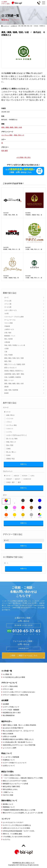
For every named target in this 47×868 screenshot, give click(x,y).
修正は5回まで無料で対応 (11, 786)
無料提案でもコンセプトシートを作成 (15, 784)
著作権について (8, 804)
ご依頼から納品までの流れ (12, 775)
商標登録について (9, 807)
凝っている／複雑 (12, 439)
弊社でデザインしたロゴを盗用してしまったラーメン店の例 (23, 813)
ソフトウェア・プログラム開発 (14, 317)
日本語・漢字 (10, 482)
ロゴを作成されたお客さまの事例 (14, 677)
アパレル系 (8, 301)
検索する (23, 464)
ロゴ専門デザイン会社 (12, 3)
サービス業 (8, 307)
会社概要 (6, 704)
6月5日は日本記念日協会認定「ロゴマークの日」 (19, 831)
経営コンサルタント (11, 368)
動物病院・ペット (10, 336)
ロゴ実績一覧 (14, 26)
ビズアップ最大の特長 (10, 686)
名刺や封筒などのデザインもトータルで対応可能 (19, 745)
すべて (6, 298)
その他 (6, 313)
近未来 (8, 455)
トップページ (6, 26)
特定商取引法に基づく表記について (23, 863)
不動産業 (7, 326)
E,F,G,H (25, 476)
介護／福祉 (8, 333)
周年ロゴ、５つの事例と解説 (12, 834)
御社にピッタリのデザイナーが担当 (15, 781)
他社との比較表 (8, 734)
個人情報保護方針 (9, 715)
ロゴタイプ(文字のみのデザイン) (16, 435)
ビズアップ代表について (11, 707)
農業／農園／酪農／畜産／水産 (14, 384)
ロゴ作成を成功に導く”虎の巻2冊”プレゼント (18, 742)
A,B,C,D (16, 476)
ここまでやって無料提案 (11, 757)
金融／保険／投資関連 (11, 390)
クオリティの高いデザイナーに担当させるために (19, 692)
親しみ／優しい (11, 452)
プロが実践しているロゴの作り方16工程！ (17, 837)
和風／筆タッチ (11, 442)
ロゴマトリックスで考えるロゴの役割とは (17, 825)
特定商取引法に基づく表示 (12, 713)
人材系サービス (9, 329)
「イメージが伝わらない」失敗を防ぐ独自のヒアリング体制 (23, 778)
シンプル (9, 432)
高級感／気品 (10, 459)
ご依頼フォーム (8, 792)
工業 (6, 352)
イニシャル (10, 419)
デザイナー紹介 (8, 689)
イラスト (9, 422)
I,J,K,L (33, 476)
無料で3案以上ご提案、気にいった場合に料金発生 (19, 725)
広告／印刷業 (9, 355)
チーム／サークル (10, 320)
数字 (19, 482)
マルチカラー (40, 515)
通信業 (6, 387)
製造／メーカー (9, 380)
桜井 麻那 (5, 151)
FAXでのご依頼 (8, 795)
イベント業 (8, 304)
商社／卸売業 (9, 339)
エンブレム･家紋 (12, 425)
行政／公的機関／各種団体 (13, 377)
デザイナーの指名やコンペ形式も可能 (15, 695)
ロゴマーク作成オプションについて (15, 763)
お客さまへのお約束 (10, 736)
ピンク (15, 508)
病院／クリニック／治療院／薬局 (15, 364)
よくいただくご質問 (10, 748)
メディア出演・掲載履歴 (11, 710)
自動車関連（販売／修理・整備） (15, 374)
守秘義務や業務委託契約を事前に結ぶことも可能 (19, 810)
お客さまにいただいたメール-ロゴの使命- (17, 828)
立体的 (8, 449)
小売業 (6, 349)
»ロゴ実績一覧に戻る (23, 157)
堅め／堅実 (10, 445)
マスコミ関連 (9, 323)
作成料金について (9, 760)
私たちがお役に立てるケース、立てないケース (18, 731)
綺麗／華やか (10, 415)
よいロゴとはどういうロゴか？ (13, 822)
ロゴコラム (7, 839)
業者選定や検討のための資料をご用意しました (18, 739)
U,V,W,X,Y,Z (27, 479)
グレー (23, 501)
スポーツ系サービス (11, 310)
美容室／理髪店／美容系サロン (14, 371)
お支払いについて (9, 766)
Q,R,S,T (18, 479)
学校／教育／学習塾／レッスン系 (15, 345)
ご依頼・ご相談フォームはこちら (24, 655)
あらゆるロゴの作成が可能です (13, 728)
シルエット (10, 429)
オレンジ (6, 515)
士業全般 (7, 342)
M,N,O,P (9, 479)
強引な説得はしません (10, 789)
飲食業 (6, 393)
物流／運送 (8, 361)
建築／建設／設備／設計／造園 (14, 358)
